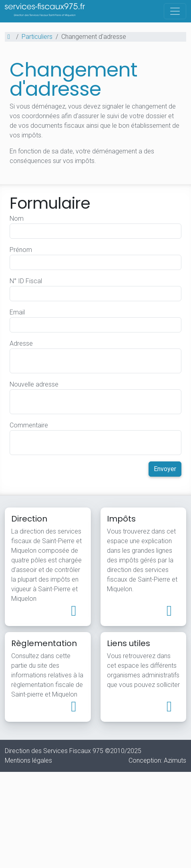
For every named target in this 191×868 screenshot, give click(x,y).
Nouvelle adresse (34, 384)
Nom (17, 219)
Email (17, 312)
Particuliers (37, 37)
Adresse (21, 343)
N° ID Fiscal (26, 281)
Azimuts (175, 760)
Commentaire (29, 425)
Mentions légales (28, 760)
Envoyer (165, 469)
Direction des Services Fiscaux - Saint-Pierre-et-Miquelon (45, 6)
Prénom (21, 250)
